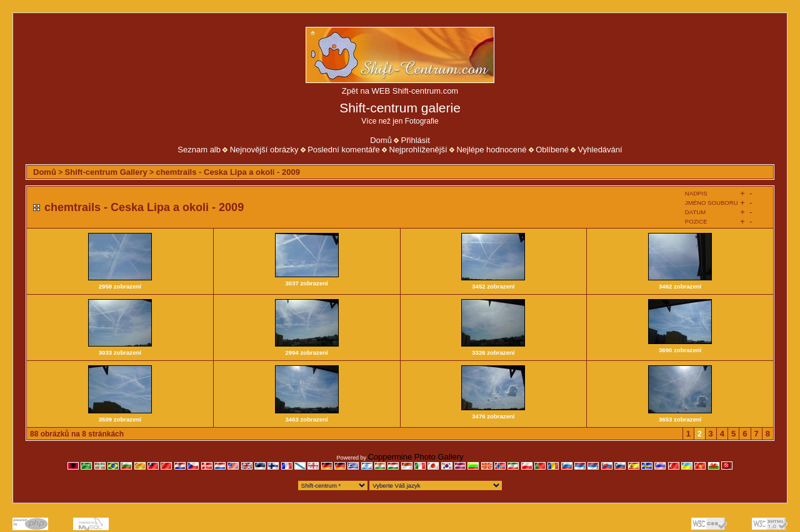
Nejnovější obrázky (264, 150)
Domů (381, 140)
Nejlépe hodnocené (491, 150)
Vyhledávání (600, 150)
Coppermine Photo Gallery (415, 457)
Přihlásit (416, 140)
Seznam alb (199, 150)
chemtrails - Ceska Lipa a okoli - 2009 (228, 172)
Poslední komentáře (344, 150)
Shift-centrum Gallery (106, 172)
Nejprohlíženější (418, 150)
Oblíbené (552, 150)
